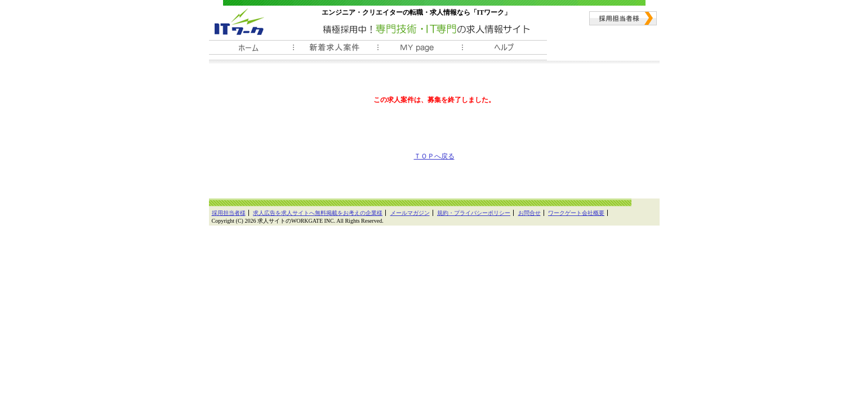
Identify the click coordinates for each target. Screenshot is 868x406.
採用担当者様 (623, 18)
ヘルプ (505, 50)
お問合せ (529, 213)
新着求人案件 (336, 50)
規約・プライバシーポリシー (474, 213)
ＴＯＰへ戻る (434, 156)
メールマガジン (410, 213)
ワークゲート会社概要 (576, 213)
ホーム (251, 50)
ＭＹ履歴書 (420, 50)
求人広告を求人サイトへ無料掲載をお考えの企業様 (318, 213)
